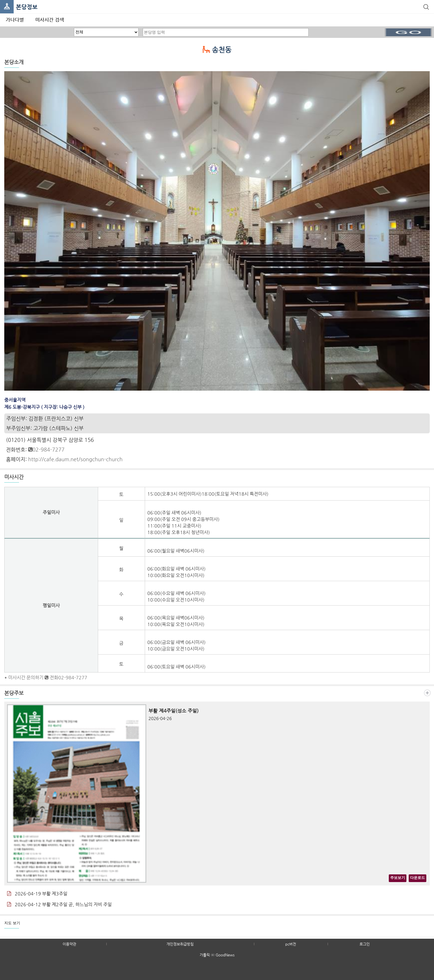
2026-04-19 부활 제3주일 (37, 894)
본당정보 (27, 7)
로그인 (365, 944)
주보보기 (398, 878)
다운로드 (418, 878)
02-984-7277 (46, 449)
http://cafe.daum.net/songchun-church (75, 459)
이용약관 (69, 944)
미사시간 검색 (50, 20)
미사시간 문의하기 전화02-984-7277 (48, 677)
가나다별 (15, 20)
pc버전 (291, 944)
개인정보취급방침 (180, 944)
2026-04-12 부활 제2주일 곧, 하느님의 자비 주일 (59, 904)
